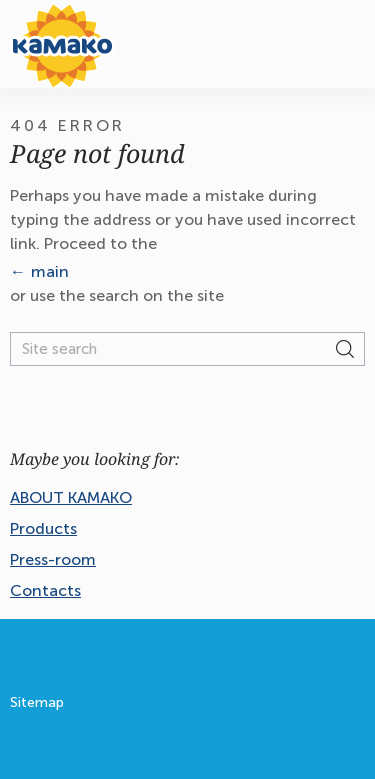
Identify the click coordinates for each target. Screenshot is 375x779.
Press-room (53, 559)
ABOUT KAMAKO (71, 497)
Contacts (45, 590)
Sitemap (37, 702)
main (50, 271)
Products (43, 528)
